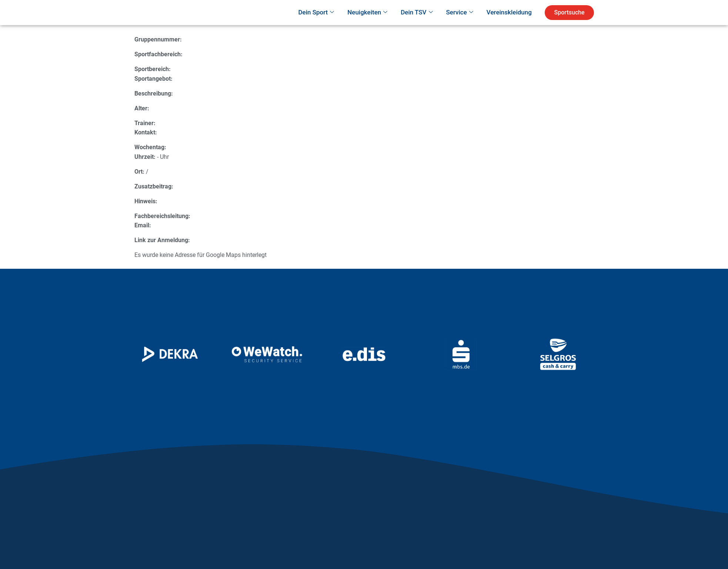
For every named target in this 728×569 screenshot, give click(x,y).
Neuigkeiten (367, 23)
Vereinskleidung (509, 23)
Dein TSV (417, 23)
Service (460, 23)
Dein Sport (316, 23)
